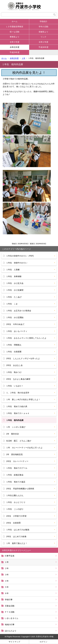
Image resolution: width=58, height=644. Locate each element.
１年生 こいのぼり (15, 509)
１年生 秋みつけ (14, 372)
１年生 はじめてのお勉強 (18, 530)
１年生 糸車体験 (14, 276)
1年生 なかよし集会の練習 (18, 379)
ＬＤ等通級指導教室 (15, 27)
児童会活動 (10, 606)
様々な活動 (15, 32)
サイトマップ (14, 642)
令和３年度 (15, 42)
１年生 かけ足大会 (15, 283)
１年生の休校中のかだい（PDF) (20, 256)
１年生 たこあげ (14, 297)
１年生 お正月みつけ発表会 (20, 311)
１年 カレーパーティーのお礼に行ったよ (24, 448)
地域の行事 (10, 625)
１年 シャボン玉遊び (16, 427)
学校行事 (9, 600)
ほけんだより (11, 631)
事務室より (15, 37)
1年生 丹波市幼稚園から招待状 (20, 489)
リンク (43, 37)
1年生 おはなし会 (14, 365)
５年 (7, 587)
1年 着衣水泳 (12, 434)
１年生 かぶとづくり (16, 502)
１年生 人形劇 (13, 270)
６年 (7, 593)
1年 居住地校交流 (14, 454)
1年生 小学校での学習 (16, 516)
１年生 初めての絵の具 (17, 406)
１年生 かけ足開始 (15, 317)
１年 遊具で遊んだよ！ (17, 543)
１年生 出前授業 (14, 352)
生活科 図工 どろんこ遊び (19, 441)
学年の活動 (43, 27)
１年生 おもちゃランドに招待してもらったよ (26, 338)
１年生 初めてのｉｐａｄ (18, 413)
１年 (23, 58)
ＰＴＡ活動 (10, 612)
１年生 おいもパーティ (17, 331)
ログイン (43, 642)
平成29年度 (15, 52)
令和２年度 (43, 42)
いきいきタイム (12, 618)
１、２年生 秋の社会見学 (18, 393)
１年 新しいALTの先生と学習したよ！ (23, 399)
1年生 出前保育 (13, 523)
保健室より (43, 32)
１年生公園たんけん (15, 495)
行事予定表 (10, 556)
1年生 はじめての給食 (16, 536)
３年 (7, 575)
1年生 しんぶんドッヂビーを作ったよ (23, 358)
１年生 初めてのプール (17, 468)
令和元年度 (15, 47)
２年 (7, 568)
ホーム (15, 21)
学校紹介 (43, 21)
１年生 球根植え (14, 345)
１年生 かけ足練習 (15, 290)
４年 (7, 581)
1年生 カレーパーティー (17, 461)
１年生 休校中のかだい (17, 263)
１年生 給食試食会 (15, 475)
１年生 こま (12, 304)
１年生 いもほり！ (15, 386)
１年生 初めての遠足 (16, 482)
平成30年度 (43, 47)
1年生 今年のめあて (15, 324)
